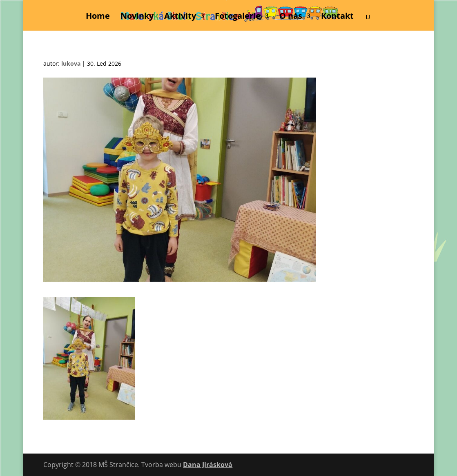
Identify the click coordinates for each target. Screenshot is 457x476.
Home (98, 17)
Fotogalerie (238, 17)
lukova (71, 63)
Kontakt (337, 17)
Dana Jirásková (208, 465)
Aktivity (180, 17)
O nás (291, 17)
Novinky (137, 17)
